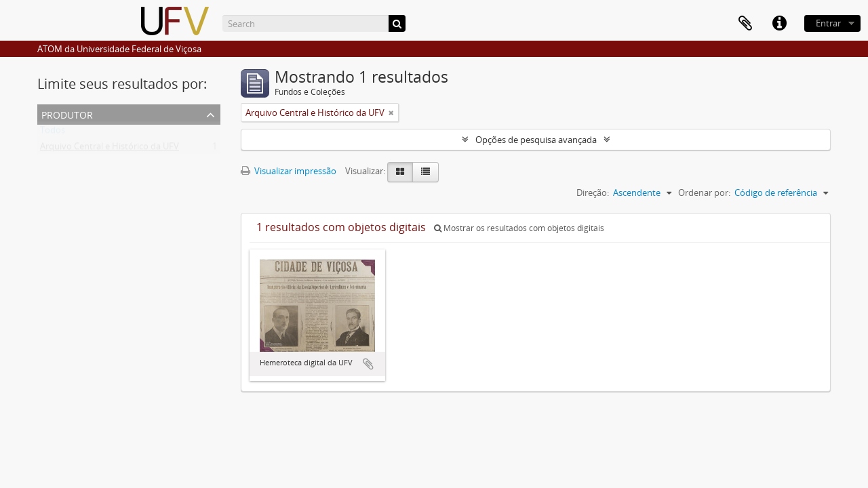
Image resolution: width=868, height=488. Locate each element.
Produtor (67, 114)
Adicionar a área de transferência (368, 364)
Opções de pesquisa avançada (536, 140)
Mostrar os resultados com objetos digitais (519, 228)
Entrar (828, 23)
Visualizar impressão (289, 171)
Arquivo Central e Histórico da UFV (110, 149)
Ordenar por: (704, 192)
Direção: (593, 192)
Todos (53, 133)
